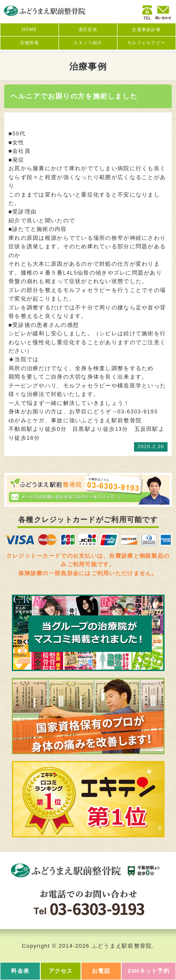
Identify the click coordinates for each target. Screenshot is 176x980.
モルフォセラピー (146, 43)
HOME (30, 29)
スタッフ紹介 (88, 43)
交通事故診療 (146, 29)
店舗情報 (29, 43)
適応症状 (88, 29)
